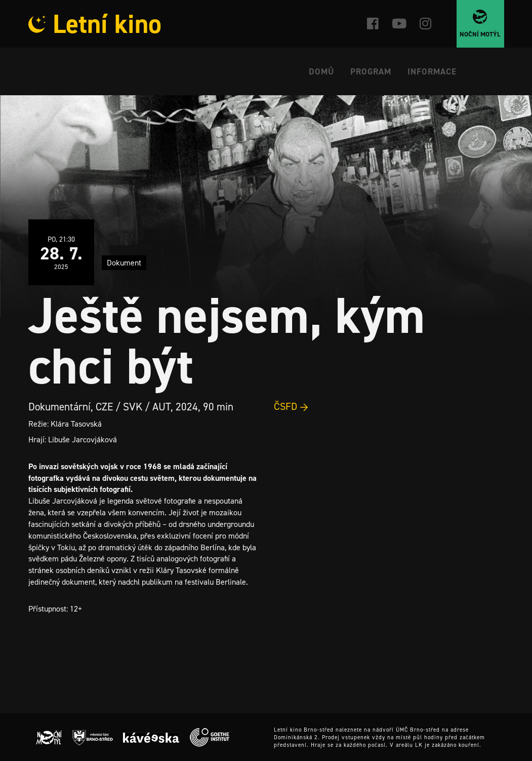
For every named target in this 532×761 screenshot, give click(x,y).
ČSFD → (291, 406)
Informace (432, 71)
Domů (321, 71)
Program (371, 71)
